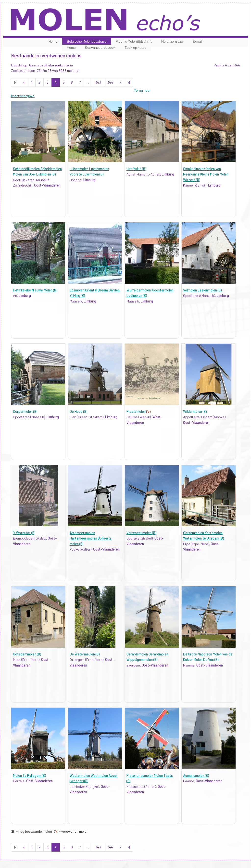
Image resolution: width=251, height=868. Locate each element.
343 (98, 82)
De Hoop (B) (78, 411)
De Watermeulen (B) (85, 654)
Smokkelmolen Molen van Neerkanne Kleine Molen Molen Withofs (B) (206, 174)
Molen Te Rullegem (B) (29, 775)
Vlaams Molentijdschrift (134, 41)
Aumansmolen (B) (196, 775)
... (88, 82)
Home (53, 41)
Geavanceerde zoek (100, 47)
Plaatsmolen (138, 411)
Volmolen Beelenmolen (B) (202, 290)
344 (110, 82)
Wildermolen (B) (195, 411)
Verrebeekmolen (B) (141, 533)
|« (16, 82)
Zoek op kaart (135, 47)
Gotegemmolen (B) (27, 654)
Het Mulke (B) (136, 169)
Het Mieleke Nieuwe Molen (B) (35, 290)
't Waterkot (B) (24, 533)
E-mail (198, 41)
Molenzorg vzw (172, 41)
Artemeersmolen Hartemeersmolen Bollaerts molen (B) (91, 538)
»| (129, 82)
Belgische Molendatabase (87, 41)
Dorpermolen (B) (25, 411)
